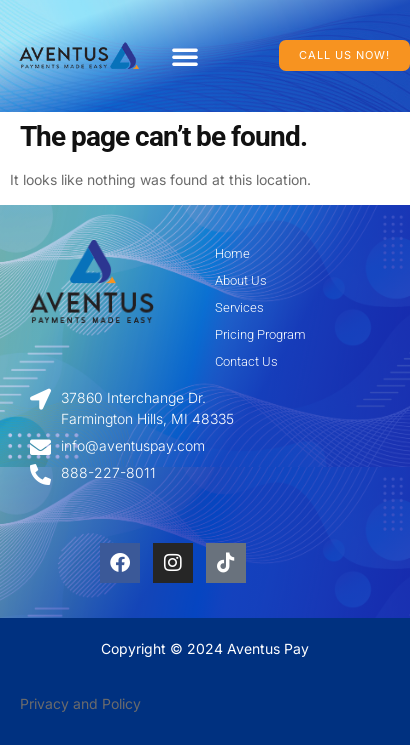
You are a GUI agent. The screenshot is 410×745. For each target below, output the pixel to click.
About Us (241, 280)
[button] (185, 56)
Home (232, 253)
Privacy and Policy (80, 703)
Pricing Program (260, 334)
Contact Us (246, 361)
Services (239, 307)
